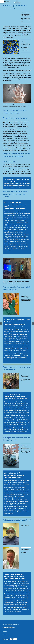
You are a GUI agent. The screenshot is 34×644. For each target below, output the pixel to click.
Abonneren (5, 634)
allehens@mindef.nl (11, 627)
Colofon (5, 631)
